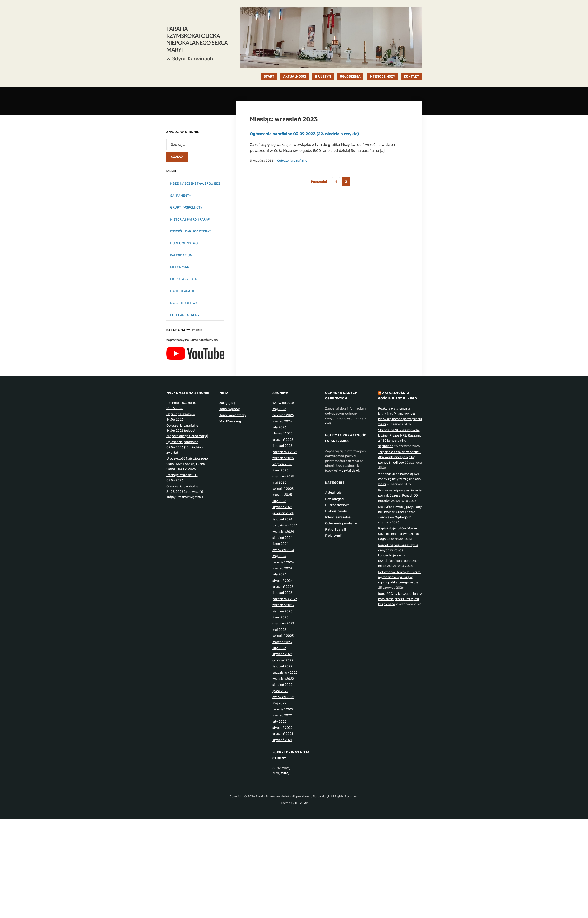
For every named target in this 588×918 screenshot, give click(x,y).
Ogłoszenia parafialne (292, 161)
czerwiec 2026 (283, 403)
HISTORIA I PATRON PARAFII (191, 220)
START (269, 77)
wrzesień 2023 (283, 605)
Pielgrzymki (334, 536)
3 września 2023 (262, 161)
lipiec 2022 (280, 691)
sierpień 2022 (282, 685)
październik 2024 (285, 525)
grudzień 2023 (283, 587)
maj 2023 (279, 630)
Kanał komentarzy (233, 415)
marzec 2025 (282, 495)
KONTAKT (411, 77)
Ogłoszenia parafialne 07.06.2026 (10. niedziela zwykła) (185, 447)
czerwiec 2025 (283, 476)
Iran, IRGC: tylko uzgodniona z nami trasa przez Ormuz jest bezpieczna (400, 599)
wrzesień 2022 (283, 679)
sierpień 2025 (282, 464)
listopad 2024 (282, 519)
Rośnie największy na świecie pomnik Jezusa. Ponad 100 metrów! (400, 496)
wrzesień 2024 (283, 532)
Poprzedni (319, 182)
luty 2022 (279, 722)
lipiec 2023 (280, 617)
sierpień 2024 (282, 538)
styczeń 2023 (282, 654)
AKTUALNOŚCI (295, 77)
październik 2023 (285, 599)
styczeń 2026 (282, 433)
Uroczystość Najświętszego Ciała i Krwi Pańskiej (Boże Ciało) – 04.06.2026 (187, 464)
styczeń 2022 (282, 728)
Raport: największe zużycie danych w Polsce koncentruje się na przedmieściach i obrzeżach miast (399, 556)
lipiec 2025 (280, 470)
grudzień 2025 (283, 440)
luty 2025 (279, 501)
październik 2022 (285, 673)
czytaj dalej (350, 471)
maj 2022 (279, 703)
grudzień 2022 (283, 660)
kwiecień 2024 (283, 562)
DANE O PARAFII (182, 291)
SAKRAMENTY (181, 196)
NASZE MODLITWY (184, 303)
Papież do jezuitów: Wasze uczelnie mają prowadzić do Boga (399, 534)
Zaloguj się (227, 403)
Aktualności (334, 493)
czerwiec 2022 (283, 697)
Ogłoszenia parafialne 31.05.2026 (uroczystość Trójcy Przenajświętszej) (185, 492)
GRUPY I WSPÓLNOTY (186, 207)
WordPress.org (230, 421)
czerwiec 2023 (283, 623)
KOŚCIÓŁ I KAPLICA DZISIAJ (191, 231)
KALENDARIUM (181, 255)
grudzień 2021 (283, 734)
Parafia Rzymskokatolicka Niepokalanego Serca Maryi (197, 39)
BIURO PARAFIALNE (185, 279)
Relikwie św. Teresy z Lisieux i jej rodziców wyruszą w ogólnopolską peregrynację (400, 577)
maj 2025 (279, 482)
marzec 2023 (282, 642)
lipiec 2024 (280, 544)
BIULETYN (323, 77)
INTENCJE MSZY (382, 77)
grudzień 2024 (283, 513)
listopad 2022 (282, 666)
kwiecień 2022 (283, 709)
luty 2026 (279, 427)
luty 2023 (279, 648)
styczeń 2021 (282, 740)
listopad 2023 (282, 593)
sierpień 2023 (282, 611)
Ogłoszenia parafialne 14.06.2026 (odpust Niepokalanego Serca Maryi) (187, 431)
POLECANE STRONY (185, 315)
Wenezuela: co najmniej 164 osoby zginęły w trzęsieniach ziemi (400, 479)
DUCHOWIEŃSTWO (184, 243)
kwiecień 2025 (283, 489)
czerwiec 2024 (283, 550)
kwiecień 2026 (283, 415)
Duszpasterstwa (337, 505)
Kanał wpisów (229, 409)
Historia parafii (336, 511)
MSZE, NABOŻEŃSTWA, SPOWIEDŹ (195, 184)
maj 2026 (279, 409)
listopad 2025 (282, 446)
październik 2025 (285, 452)
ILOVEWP (301, 803)
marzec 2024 (282, 568)
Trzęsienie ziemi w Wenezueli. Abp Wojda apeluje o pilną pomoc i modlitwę (400, 457)
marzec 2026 (282, 421)
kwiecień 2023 (283, 636)
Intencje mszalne (338, 517)
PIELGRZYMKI (180, 267)
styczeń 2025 (282, 507)
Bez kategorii (335, 499)
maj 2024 (279, 556)
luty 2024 (279, 574)
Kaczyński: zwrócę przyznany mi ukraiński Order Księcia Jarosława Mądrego (400, 512)
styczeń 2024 (283, 581)
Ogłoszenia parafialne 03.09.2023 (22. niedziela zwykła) (307, 134)
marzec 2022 (282, 715)
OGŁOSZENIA (350, 77)
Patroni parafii (336, 530)
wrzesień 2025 (283, 458)
